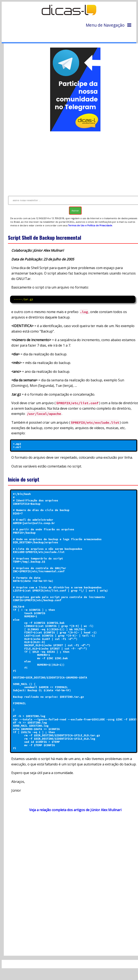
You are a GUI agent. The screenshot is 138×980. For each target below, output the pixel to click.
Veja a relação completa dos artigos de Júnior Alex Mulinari (75, 810)
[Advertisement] (72, 854)
